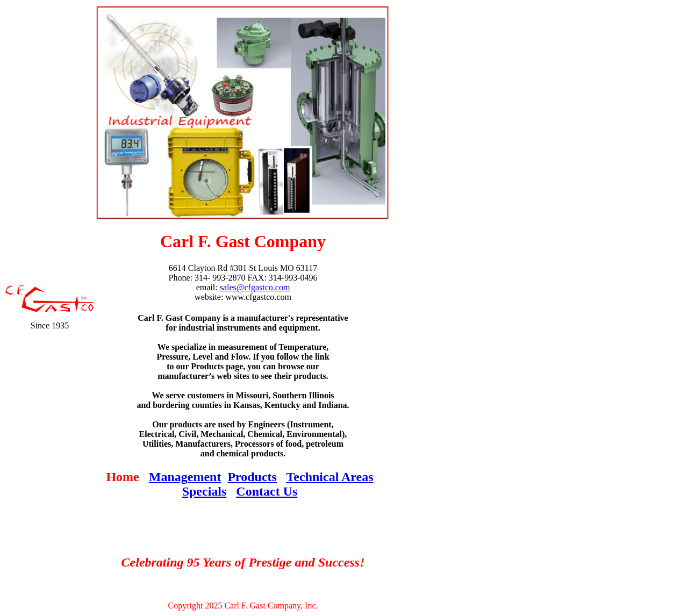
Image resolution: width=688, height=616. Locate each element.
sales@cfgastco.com (255, 287)
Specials (205, 491)
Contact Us (267, 491)
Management (185, 477)
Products (252, 477)
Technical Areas (330, 477)
